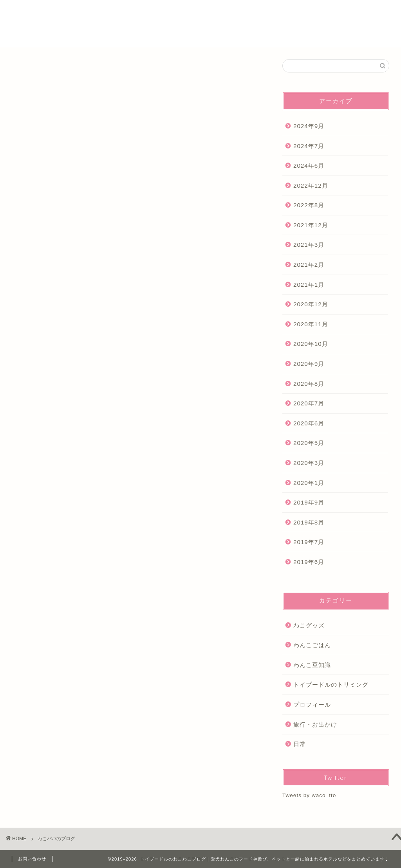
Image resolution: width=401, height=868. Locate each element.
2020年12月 (311, 305)
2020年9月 (309, 364)
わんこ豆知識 (312, 665)
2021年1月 (309, 285)
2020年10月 (311, 344)
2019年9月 (309, 503)
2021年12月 (311, 225)
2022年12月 (311, 185)
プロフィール (287, 12)
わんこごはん (312, 645)
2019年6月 (309, 562)
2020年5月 (309, 443)
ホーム (250, 12)
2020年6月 (309, 423)
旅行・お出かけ (315, 724)
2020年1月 (309, 483)
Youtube (326, 12)
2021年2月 (309, 265)
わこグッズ (309, 625)
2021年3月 (309, 245)
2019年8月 (309, 522)
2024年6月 (309, 165)
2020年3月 (309, 463)
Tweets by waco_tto (309, 795)
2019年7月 (309, 542)
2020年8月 (309, 384)
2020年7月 (309, 404)
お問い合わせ (32, 859)
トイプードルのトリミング (331, 685)
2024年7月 (309, 146)
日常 (300, 744)
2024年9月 (309, 126)
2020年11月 (311, 324)
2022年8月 (309, 205)
